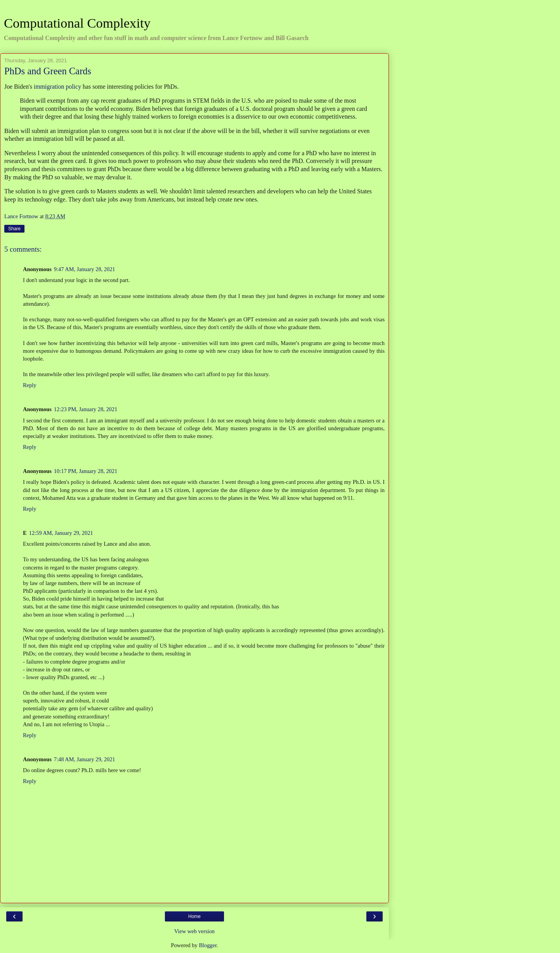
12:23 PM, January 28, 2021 (86, 409)
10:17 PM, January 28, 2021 (86, 471)
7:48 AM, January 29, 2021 (85, 759)
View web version (194, 931)
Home (194, 916)
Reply (30, 385)
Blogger (208, 945)
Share (14, 229)
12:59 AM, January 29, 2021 (61, 533)
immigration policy (58, 87)
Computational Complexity (77, 23)
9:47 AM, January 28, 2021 (85, 269)
